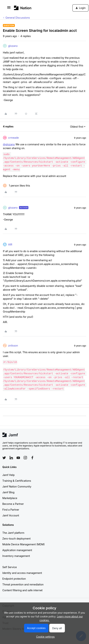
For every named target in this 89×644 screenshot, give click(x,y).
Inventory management (16, 556)
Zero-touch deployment (16, 539)
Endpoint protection (14, 579)
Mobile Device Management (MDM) (24, 544)
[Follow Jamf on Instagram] (25, 458)
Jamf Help (9, 475)
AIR (10, 244)
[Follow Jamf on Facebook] (32, 458)
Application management (17, 550)
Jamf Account (11, 515)
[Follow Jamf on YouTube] (18, 458)
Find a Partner (11, 510)
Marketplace (10, 498)
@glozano (9, 144)
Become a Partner (13, 504)
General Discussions (18, 18)
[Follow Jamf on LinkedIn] (11, 458)
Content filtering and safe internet (22, 590)
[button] (9, 9)
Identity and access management (22, 573)
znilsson (13, 345)
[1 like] (16, 186)
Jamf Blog (8, 492)
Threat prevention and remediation (23, 584)
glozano (13, 46)
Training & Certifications (17, 481)
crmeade (13, 138)
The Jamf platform (13, 533)
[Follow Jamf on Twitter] (4, 458)
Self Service (10, 567)
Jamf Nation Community (17, 486)
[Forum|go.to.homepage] (23, 8)
